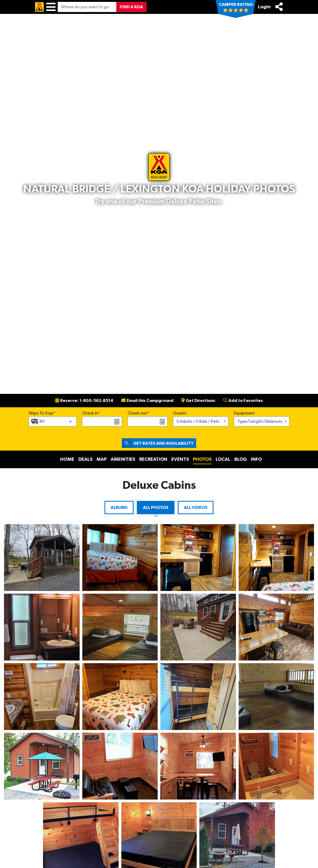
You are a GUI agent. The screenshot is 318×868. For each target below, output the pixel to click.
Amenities (123, 459)
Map (102, 459)
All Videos (196, 508)
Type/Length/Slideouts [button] (260, 421)
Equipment (244, 413)
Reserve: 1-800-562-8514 (84, 401)
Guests (180, 413)
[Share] (279, 7)
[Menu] (51, 7)
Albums (119, 508)
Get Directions (198, 401)
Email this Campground (147, 401)
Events (180, 459)
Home (67, 459)
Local (223, 459)
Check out (137, 413)
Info (256, 459)
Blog (241, 459)
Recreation (153, 459)
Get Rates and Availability (158, 443)
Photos (202, 459)
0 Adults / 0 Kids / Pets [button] (198, 421)
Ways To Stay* (42, 413)
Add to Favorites (243, 401)
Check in (90, 413)
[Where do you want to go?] (87, 7)
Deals (85, 459)
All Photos (156, 508)
